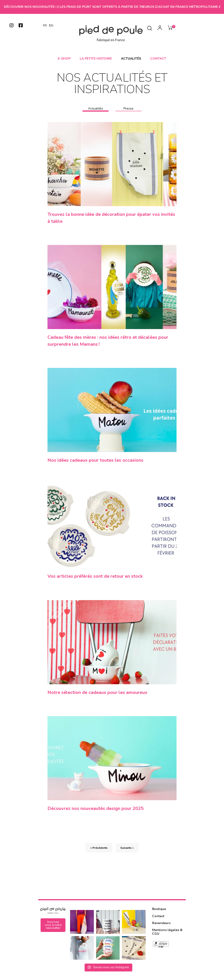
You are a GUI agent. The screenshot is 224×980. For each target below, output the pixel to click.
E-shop (64, 59)
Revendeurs (161, 927)
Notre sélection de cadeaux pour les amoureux (97, 695)
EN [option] (51, 26)
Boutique (159, 913)
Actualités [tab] (96, 108)
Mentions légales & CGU (167, 936)
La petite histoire (96, 59)
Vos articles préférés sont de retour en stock (95, 578)
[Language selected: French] (49, 26)
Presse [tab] (128, 108)
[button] (53, 929)
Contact (158, 59)
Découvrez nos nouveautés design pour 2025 (96, 812)
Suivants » (127, 852)
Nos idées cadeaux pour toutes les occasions (95, 462)
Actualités (131, 59)
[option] (51, 26)
